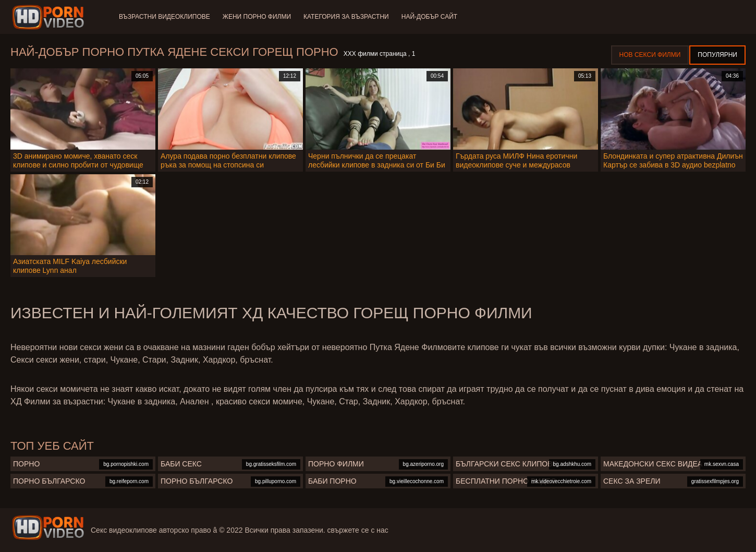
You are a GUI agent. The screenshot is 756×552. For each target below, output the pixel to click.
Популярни (717, 55)
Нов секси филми (650, 55)
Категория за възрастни (346, 17)
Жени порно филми (257, 17)
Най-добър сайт (429, 17)
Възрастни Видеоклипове (164, 17)
